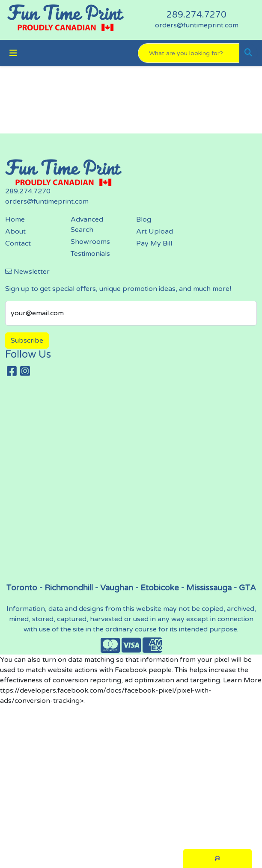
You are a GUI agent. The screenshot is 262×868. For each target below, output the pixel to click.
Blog (144, 219)
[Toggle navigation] (13, 53)
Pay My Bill (154, 243)
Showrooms (90, 242)
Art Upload (155, 231)
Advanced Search (87, 225)
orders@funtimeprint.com (197, 25)
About (15, 231)
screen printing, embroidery (134, 483)
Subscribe (27, 341)
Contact (18, 243)
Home (15, 219)
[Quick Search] (189, 53)
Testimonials (90, 254)
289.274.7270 (196, 15)
